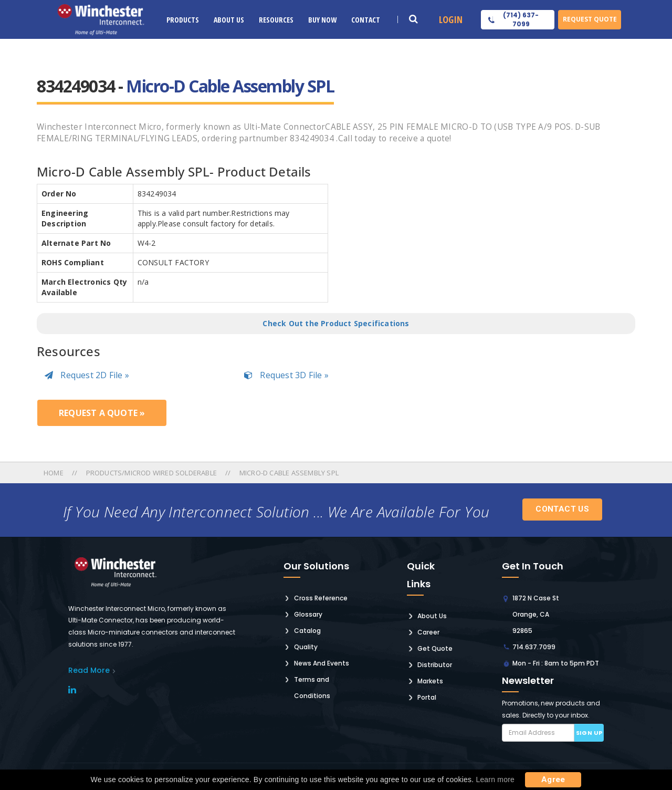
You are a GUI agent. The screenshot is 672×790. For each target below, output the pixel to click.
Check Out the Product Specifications (336, 323)
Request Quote (590, 19)
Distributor (435, 665)
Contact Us (562, 509)
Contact (366, 20)
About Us (229, 20)
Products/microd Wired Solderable (151, 473)
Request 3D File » (286, 375)
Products (183, 20)
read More (89, 670)
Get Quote (435, 648)
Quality (306, 647)
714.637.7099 (534, 647)
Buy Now (322, 20)
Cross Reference (321, 598)
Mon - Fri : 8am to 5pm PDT (556, 663)
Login (451, 19)
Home (54, 473)
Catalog (307, 631)
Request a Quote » (102, 413)
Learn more (495, 779)
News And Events (322, 663)
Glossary (308, 614)
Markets (430, 681)
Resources (276, 20)
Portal (427, 697)
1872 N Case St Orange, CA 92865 (536, 614)
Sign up (589, 733)
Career (428, 632)
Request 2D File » (87, 375)
